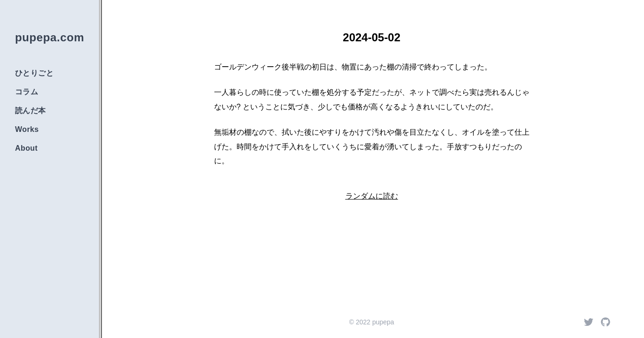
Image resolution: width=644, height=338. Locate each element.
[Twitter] (589, 322)
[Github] (606, 322)
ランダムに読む (372, 196)
